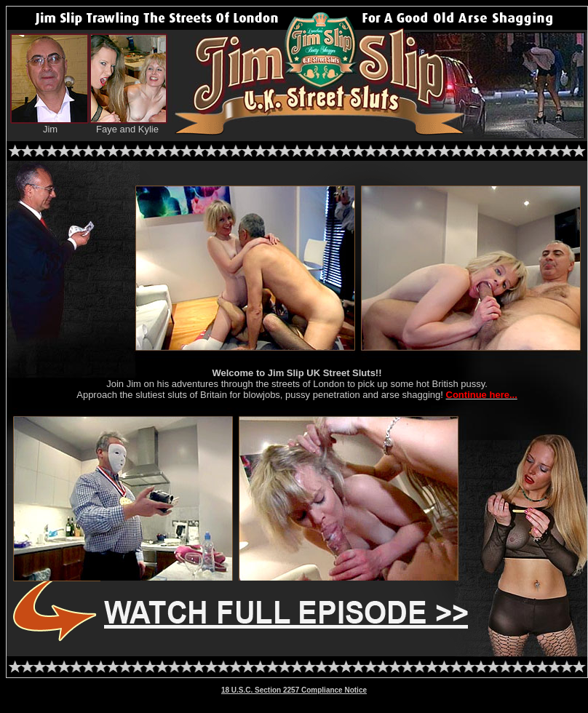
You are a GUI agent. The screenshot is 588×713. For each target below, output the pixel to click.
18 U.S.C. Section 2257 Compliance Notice (294, 690)
